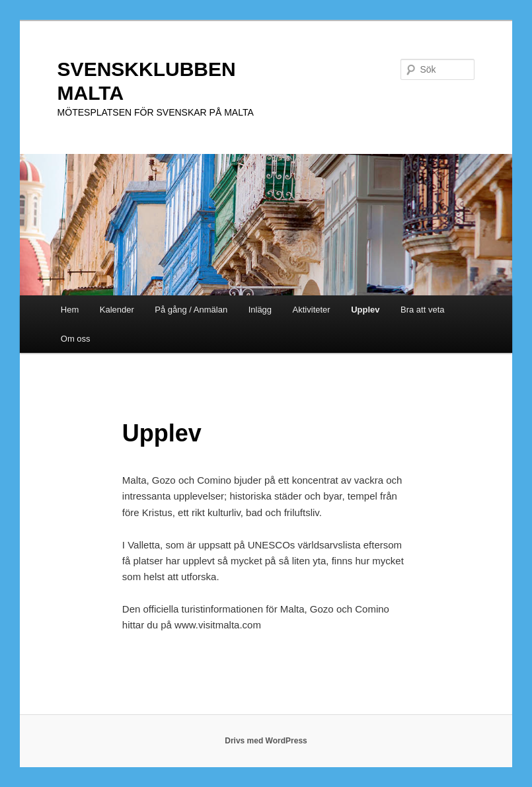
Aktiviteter (312, 310)
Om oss (76, 339)
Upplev (365, 310)
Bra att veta (422, 310)
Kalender (117, 310)
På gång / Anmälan (191, 310)
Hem (70, 310)
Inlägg (260, 310)
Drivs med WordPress (266, 741)
